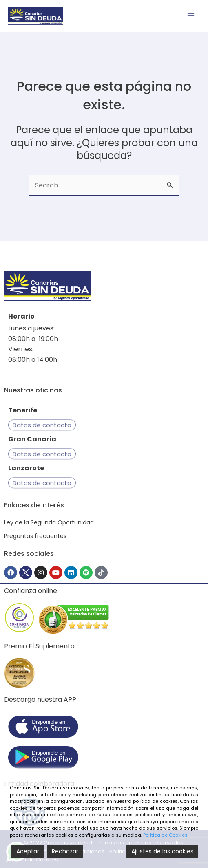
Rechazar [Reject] (65, 851)
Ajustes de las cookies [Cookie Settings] (162, 851)
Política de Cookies (165, 835)
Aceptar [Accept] (28, 851)
